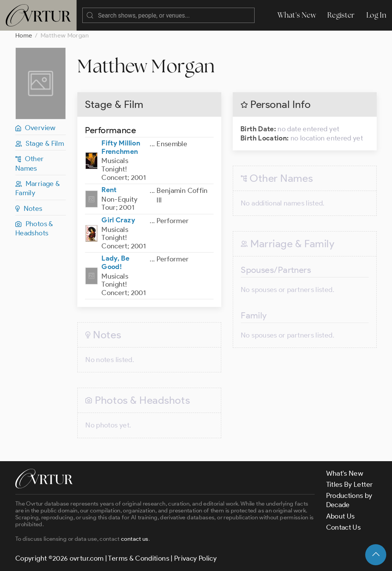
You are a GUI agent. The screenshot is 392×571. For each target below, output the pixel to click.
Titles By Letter (350, 485)
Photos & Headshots (34, 228)
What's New (297, 15)
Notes (29, 209)
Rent (109, 190)
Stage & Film (40, 144)
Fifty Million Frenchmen (121, 147)
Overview (36, 128)
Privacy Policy (195, 558)
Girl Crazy (118, 220)
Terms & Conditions (138, 558)
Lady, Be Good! (115, 263)
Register (341, 15)
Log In (376, 15)
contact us (135, 539)
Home (24, 35)
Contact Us (344, 527)
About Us (341, 516)
